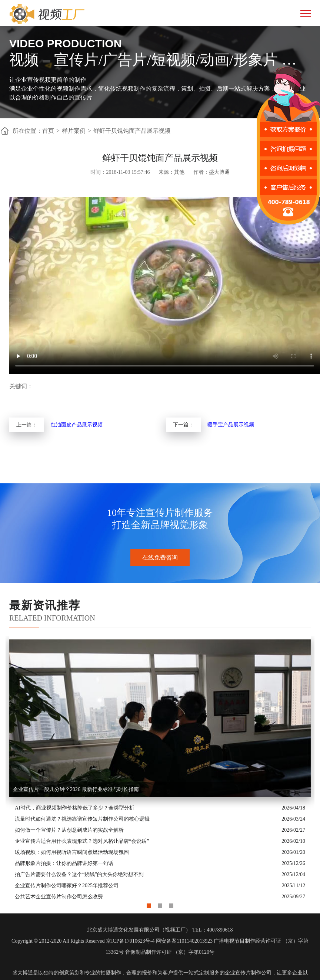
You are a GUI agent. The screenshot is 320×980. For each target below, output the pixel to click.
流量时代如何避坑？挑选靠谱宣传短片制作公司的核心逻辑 (82, 819)
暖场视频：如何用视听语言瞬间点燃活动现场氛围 (72, 852)
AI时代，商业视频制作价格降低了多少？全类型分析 (75, 808)
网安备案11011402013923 (184, 941)
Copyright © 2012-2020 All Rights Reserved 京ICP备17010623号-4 (83, 941)
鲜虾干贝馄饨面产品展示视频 (132, 131)
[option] (160, 769)
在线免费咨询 (160, 557)
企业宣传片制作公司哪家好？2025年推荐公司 (67, 886)
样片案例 (74, 131)
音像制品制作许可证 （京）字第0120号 (170, 952)
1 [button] (149, 904)
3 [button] (171, 904)
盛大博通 (23, 973)
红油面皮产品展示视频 (77, 425)
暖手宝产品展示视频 (231, 425)
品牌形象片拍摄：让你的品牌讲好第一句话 (64, 863)
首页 (48, 131)
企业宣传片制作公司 (248, 973)
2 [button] (160, 904)
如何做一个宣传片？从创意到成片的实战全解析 (69, 830)
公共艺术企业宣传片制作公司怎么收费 (59, 897)
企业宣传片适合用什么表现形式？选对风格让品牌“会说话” (82, 841)
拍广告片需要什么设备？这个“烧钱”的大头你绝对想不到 (79, 874)
